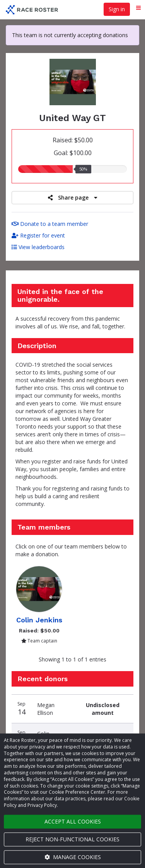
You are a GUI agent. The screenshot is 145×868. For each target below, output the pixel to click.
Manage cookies (73, 857)
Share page (73, 197)
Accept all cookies (73, 821)
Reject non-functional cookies (72, 839)
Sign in (117, 9)
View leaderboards (38, 247)
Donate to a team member (50, 224)
